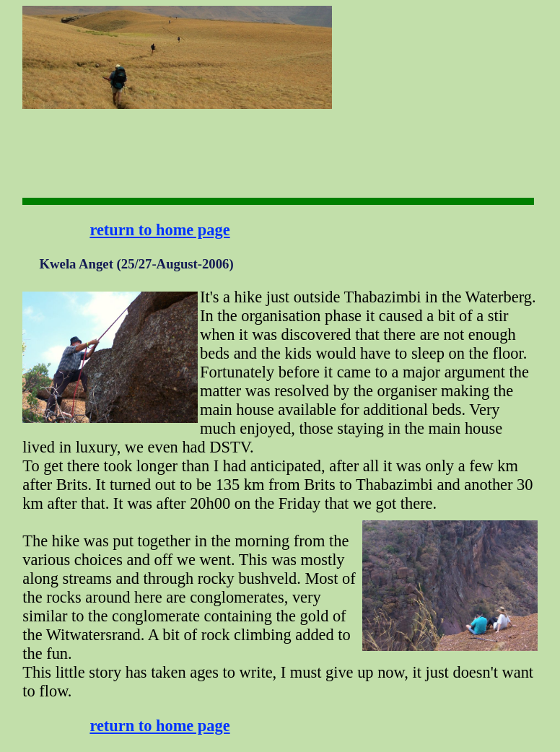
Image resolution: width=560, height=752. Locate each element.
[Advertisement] (377, 51)
